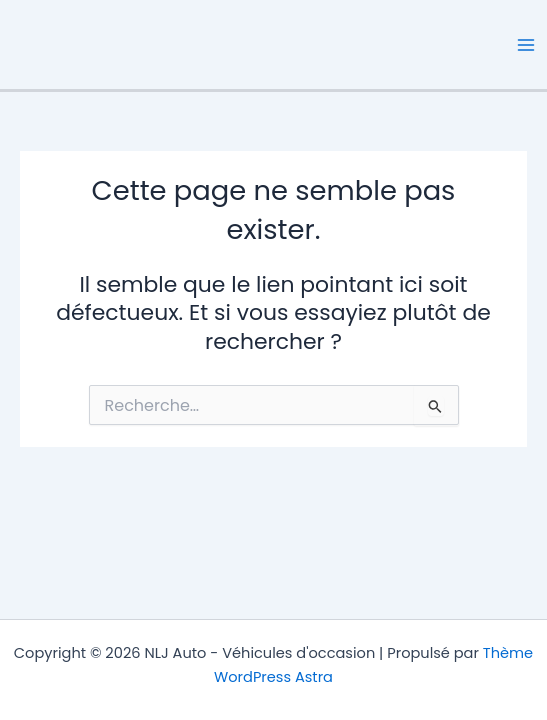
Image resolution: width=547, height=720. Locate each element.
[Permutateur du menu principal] (526, 45)
